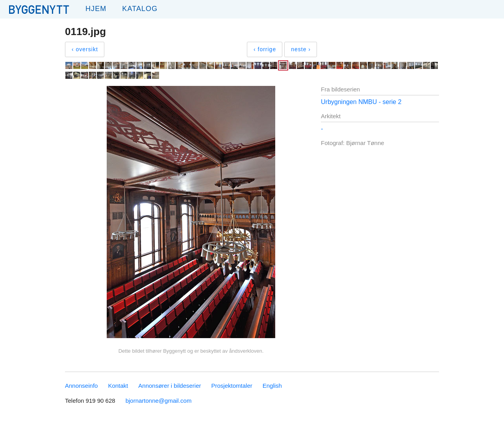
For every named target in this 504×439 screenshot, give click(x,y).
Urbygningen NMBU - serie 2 (361, 102)
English (272, 386)
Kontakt (118, 386)
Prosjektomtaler (232, 386)
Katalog (140, 9)
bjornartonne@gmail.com (159, 401)
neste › (301, 49)
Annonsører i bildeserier (170, 386)
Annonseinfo (81, 386)
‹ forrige (265, 49)
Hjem (96, 9)
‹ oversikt (85, 49)
